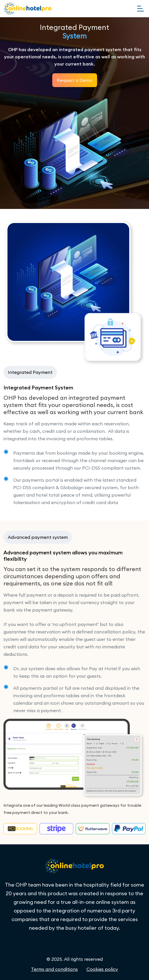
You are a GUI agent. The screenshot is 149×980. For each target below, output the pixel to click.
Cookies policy (102, 969)
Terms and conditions (54, 969)
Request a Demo (75, 80)
